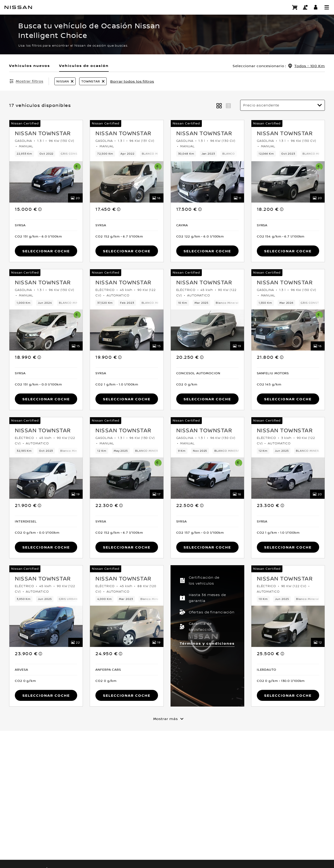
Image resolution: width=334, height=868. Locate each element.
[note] (40, 209)
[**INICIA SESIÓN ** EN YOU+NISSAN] (316, 7)
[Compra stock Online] (295, 7)
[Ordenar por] (283, 105)
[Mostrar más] (167, 719)
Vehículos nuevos (30, 66)
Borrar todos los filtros (132, 81)
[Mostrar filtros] (26, 81)
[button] (327, 7)
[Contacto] (305, 7)
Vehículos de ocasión (84, 66)
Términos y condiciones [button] (207, 643)
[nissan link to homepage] (18, 7)
